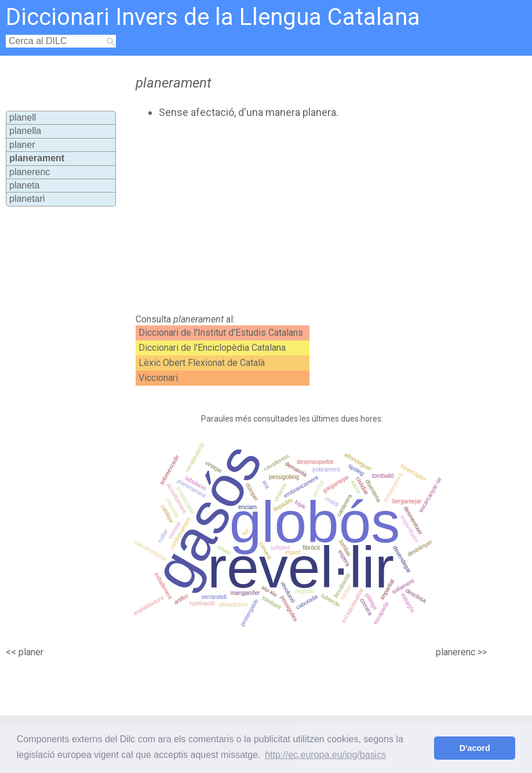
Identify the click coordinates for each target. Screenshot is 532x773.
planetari (27, 199)
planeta (25, 185)
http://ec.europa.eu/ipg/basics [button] (325, 755)
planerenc (30, 172)
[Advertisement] (278, 216)
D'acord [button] (475, 748)
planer (22, 145)
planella (25, 131)
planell (23, 117)
